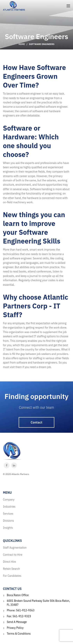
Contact (37, 422)
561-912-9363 (25, 610)
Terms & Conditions (19, 634)
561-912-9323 (22, 616)
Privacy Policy (15, 628)
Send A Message (17, 622)
